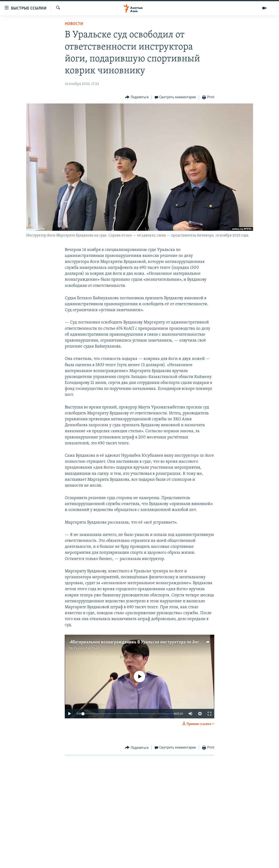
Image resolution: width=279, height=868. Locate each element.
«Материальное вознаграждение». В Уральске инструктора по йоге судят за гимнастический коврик (169, 642)
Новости (74, 24)
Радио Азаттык (86, 648)
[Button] (137, 97)
